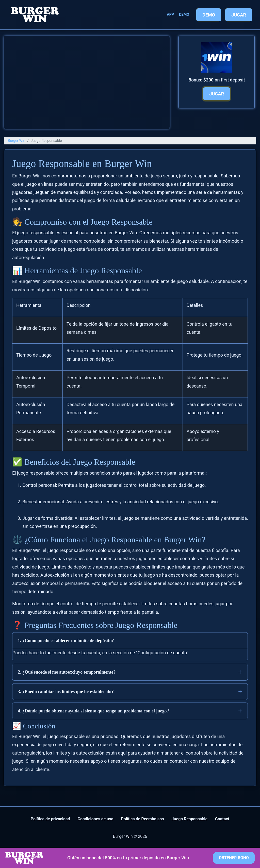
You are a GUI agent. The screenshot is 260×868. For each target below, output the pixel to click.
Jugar (239, 15)
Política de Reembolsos (142, 819)
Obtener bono (234, 858)
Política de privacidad (50, 819)
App (170, 15)
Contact (222, 819)
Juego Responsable (190, 819)
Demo (184, 15)
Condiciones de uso (96, 819)
